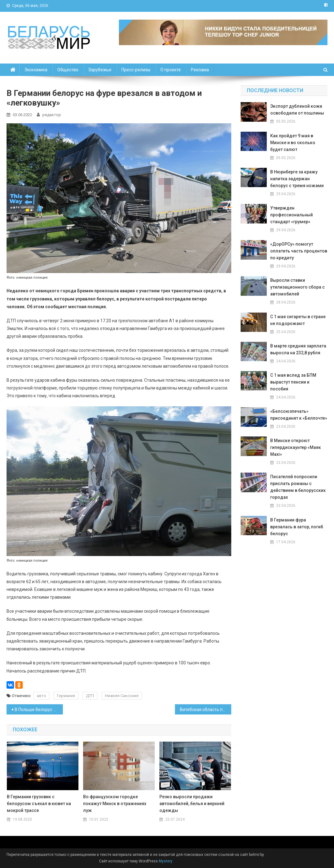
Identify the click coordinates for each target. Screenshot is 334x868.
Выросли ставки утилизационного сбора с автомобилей (297, 287)
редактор (52, 115)
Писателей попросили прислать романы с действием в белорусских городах (298, 487)
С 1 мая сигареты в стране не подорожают (298, 320)
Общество (68, 70)
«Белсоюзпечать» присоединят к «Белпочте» (299, 415)
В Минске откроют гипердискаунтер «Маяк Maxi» (296, 447)
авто (41, 696)
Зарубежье (100, 70)
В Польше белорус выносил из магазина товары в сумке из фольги (39, 710)
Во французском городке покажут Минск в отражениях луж (115, 804)
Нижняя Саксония (122, 696)
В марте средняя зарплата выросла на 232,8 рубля (298, 349)
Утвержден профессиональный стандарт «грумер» (292, 215)
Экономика (36, 70)
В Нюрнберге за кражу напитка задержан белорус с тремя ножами (297, 179)
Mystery (165, 861)
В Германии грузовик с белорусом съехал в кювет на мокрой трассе (39, 804)
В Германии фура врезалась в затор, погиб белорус (297, 527)
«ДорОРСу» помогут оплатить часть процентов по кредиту (299, 251)
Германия (66, 696)
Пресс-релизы (136, 70)
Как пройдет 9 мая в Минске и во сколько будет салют (293, 143)
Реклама (200, 70)
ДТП (90, 696)
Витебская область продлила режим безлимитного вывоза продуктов (205, 710)
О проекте (171, 70)
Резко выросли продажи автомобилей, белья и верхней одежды (192, 804)
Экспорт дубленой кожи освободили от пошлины (297, 110)
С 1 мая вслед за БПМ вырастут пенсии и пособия (293, 382)
